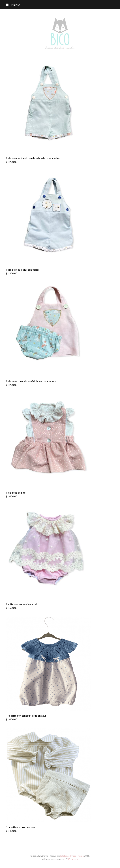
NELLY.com (72, 859)
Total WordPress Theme (72, 856)
